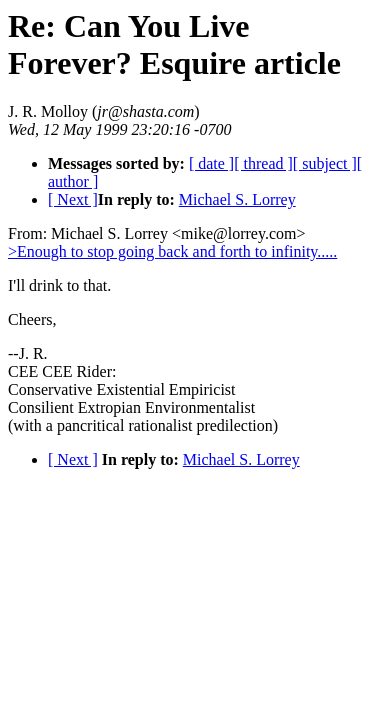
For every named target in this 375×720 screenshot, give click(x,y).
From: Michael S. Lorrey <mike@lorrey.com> (156, 233)
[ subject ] (325, 163)
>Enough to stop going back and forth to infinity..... (172, 251)
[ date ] (211, 163)
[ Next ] (73, 199)
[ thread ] (263, 163)
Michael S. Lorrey (237, 199)
